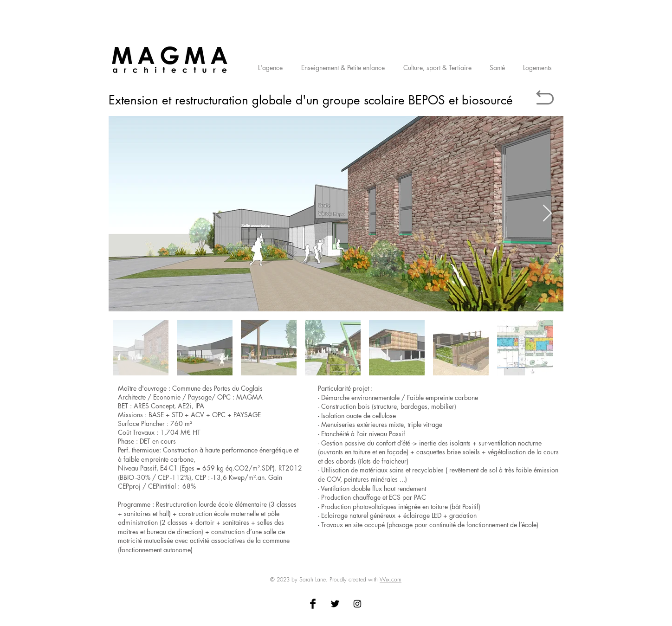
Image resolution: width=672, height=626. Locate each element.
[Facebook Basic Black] (313, 604)
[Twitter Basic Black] (335, 604)
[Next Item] (547, 214)
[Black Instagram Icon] (357, 604)
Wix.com (391, 579)
